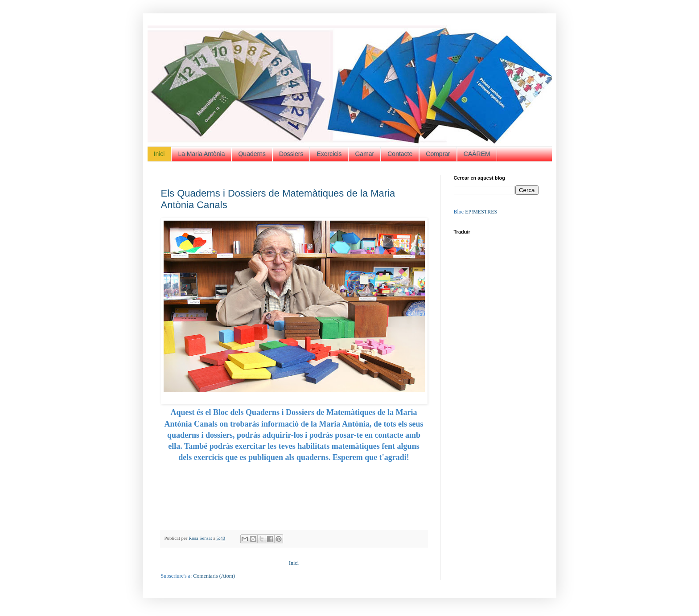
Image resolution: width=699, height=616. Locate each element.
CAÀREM (477, 154)
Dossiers (291, 154)
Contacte (400, 154)
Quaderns (252, 154)
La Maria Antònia (201, 154)
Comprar (438, 154)
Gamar (364, 154)
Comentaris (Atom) (214, 576)
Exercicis (329, 154)
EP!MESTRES (481, 212)
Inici (159, 154)
